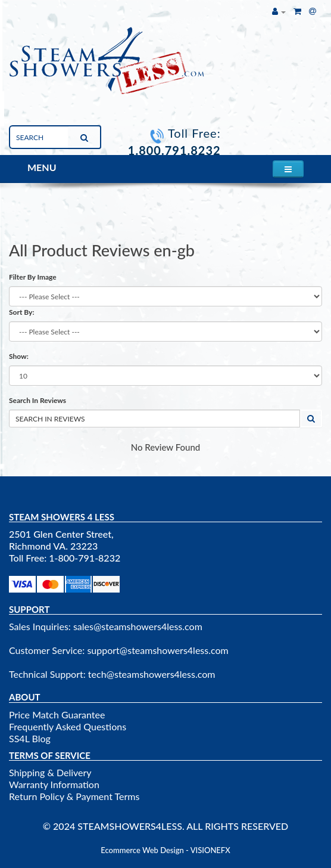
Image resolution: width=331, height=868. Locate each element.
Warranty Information (54, 784)
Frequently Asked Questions (68, 726)
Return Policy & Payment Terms (74, 796)
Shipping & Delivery (50, 772)
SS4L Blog (30, 738)
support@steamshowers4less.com (157, 650)
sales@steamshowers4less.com (138, 626)
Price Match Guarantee (57, 714)
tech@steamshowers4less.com (152, 674)
